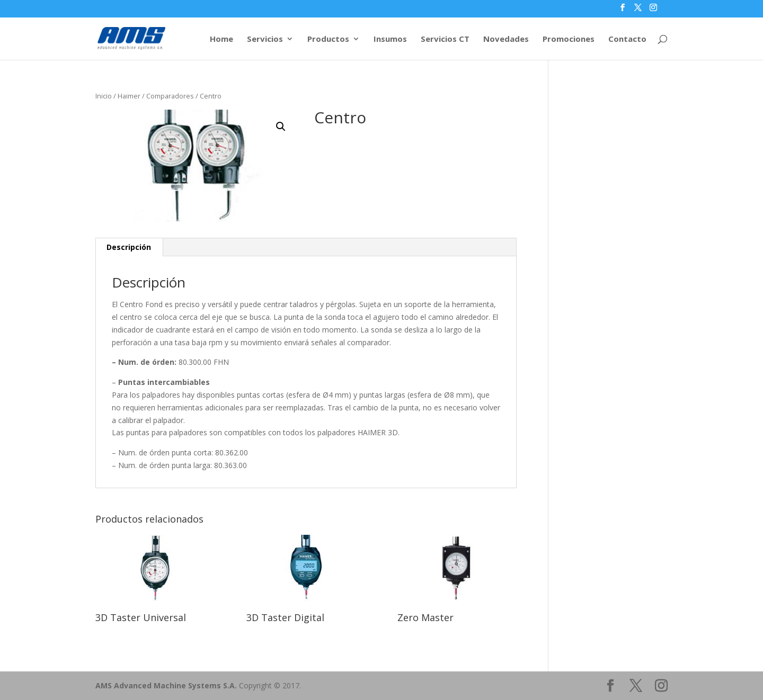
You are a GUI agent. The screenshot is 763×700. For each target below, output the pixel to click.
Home (221, 39)
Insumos (390, 39)
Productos (328, 39)
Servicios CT (445, 39)
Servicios (265, 39)
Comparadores (170, 96)
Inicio (104, 96)
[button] (281, 127)
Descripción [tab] (129, 247)
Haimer (129, 96)
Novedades (506, 39)
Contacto (627, 39)
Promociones (569, 39)
